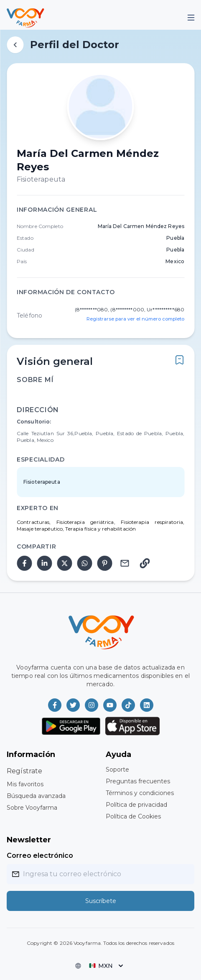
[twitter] (64, 563)
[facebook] (24, 563)
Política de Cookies (133, 816)
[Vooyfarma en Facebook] (55, 705)
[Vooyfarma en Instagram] (92, 705)
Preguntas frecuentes (138, 781)
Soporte (117, 770)
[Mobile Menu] (191, 18)
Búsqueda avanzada (36, 796)
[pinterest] (104, 563)
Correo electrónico (40, 856)
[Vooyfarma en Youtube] (110, 705)
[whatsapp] (84, 563)
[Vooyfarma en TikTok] (128, 705)
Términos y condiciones (140, 793)
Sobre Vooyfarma (32, 808)
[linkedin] (44, 563)
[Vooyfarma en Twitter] (73, 705)
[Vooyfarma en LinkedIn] (147, 705)
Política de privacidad (136, 805)
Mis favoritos (25, 784)
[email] (125, 563)
